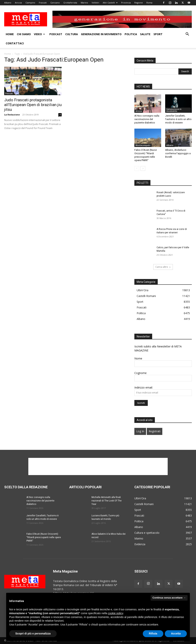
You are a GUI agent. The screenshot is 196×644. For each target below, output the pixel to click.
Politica (131, 34)
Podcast (56, 34)
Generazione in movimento (101, 34)
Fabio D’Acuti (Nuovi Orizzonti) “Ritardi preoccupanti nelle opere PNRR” (44, 537)
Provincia (126, 3)
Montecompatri (143, 145)
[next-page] (143, 168)
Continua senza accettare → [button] (169, 598)
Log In (140, 431)
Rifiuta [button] (153, 633)
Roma (149, 3)
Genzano (55, 3)
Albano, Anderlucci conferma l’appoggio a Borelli (178, 153)
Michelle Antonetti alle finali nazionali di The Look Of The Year (107, 501)
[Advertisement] (98, 466)
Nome (138, 358)
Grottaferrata (70, 3)
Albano (8, 3)
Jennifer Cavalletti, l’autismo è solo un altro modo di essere (178, 119)
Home (10, 34)
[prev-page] (137, 168)
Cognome (140, 373)
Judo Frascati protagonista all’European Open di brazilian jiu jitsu (33, 105)
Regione (139, 3)
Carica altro (163, 267)
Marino (84, 3)
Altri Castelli (110, 3)
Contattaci (15, 43)
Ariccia (18, 3)
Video (39, 34)
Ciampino (30, 3)
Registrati (155, 431)
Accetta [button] (176, 633)
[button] (187, 34)
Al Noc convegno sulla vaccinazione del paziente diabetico (147, 119)
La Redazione (12, 115)
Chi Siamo (24, 34)
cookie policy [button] (116, 613)
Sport (158, 34)
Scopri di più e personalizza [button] (33, 633)
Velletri (95, 3)
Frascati (43, 3)
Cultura (72, 34)
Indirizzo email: (144, 387)
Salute (145, 34)
